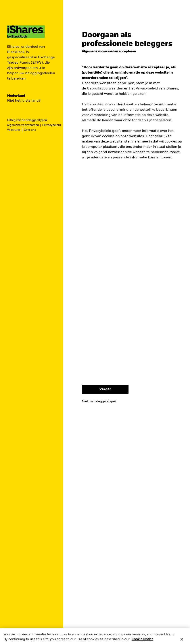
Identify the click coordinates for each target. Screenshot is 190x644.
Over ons (30, 130)
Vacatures (14, 130)
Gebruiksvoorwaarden (105, 89)
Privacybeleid (52, 125)
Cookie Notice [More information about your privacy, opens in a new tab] (142, 641)
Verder (105, 389)
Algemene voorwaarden (23, 125)
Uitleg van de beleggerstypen (27, 120)
